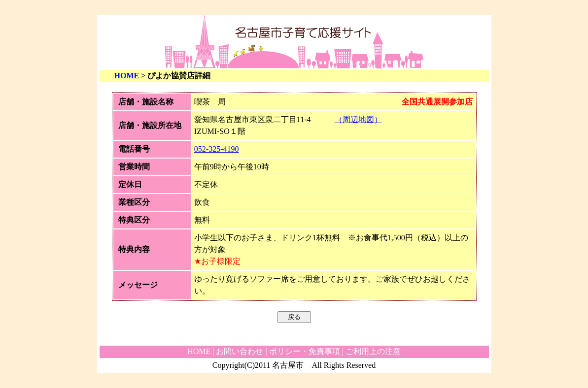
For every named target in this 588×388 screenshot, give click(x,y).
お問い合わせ (240, 351)
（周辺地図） (358, 119)
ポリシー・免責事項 (305, 351)
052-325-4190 (217, 149)
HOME (127, 76)
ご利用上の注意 (373, 351)
